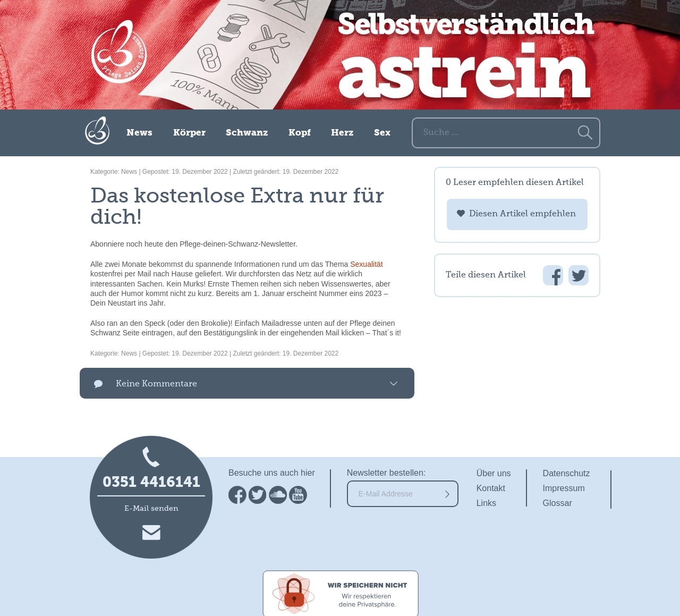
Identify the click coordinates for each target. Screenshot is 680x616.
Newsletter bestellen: (386, 473)
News (139, 133)
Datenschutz (567, 473)
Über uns (494, 473)
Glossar (558, 503)
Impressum (564, 488)
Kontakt (491, 488)
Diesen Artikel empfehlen (522, 214)
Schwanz (247, 133)
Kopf (300, 133)
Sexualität (366, 264)
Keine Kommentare (156, 384)
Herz (342, 133)
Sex (382, 133)
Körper (189, 133)
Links (486, 503)
